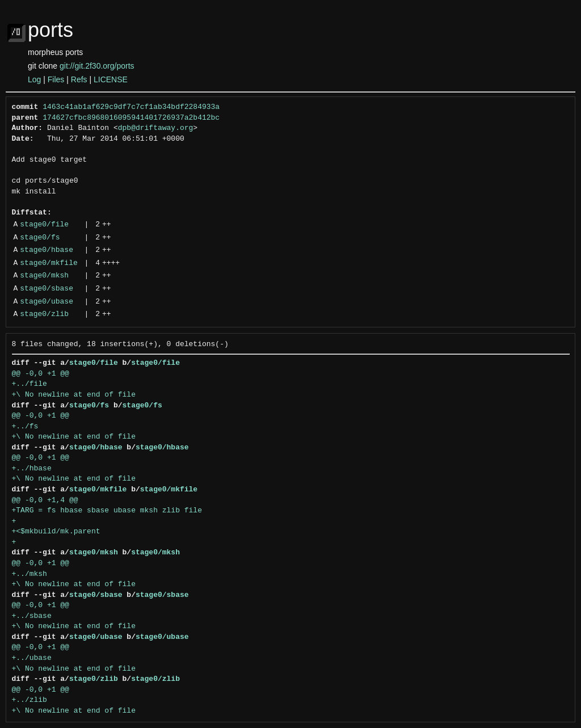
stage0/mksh (44, 276)
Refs (79, 79)
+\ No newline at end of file (74, 395)
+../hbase (32, 469)
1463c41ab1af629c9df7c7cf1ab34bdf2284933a (131, 107)
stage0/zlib (44, 314)
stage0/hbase (47, 250)
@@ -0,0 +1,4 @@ (45, 500)
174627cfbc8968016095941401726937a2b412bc (131, 118)
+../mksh (30, 574)
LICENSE (111, 79)
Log (34, 79)
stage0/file (44, 225)
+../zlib (30, 700)
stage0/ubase (47, 302)
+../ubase (32, 658)
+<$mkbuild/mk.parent (56, 532)
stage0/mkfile (49, 263)
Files (56, 79)
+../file (30, 384)
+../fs (25, 427)
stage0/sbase (47, 289)
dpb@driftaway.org (156, 128)
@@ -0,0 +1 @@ (41, 374)
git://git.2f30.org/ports (97, 66)
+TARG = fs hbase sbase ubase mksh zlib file (107, 511)
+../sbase (32, 616)
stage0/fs (40, 238)
